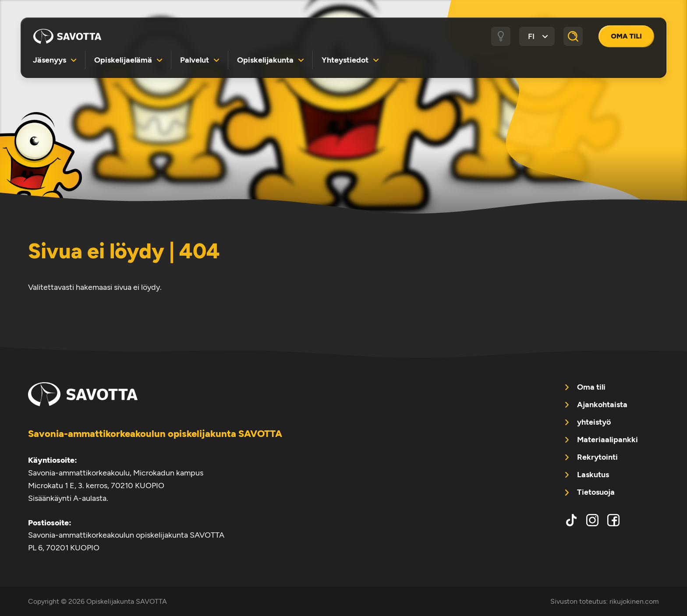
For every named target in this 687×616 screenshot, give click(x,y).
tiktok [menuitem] (571, 520)
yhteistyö (594, 422)
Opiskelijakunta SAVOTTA (67, 37)
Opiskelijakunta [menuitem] (265, 60)
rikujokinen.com (634, 601)
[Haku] (573, 36)
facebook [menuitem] (613, 520)
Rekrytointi (597, 457)
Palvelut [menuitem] (195, 60)
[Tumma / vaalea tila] (501, 36)
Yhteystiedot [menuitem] (345, 60)
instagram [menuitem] (592, 520)
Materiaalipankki (607, 440)
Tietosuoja (596, 492)
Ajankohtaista (602, 405)
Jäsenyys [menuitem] (50, 60)
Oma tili (626, 36)
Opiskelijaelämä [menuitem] (123, 60)
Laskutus (593, 475)
